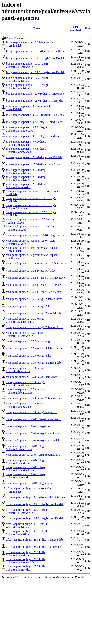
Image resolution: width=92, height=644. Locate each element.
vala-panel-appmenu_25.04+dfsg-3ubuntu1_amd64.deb (25, 462)
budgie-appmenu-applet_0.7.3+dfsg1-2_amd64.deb (35, 58)
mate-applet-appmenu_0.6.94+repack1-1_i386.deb (35, 115)
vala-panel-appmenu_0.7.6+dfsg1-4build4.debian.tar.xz (26, 370)
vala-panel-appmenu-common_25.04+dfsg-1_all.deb (36, 235)
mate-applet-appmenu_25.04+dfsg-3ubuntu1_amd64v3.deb (26, 179)
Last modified (75, 28)
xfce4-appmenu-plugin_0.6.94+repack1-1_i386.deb (36, 497)
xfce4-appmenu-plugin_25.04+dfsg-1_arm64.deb (34, 547)
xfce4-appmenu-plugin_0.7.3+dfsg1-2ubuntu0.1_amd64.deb (27, 511)
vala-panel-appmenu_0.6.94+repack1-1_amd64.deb (36, 278)
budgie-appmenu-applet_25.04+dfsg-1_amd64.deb (35, 94)
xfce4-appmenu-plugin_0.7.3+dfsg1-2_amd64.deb (35, 504)
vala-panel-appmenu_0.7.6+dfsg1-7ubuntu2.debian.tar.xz (26, 391)
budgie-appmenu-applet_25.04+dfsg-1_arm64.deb (35, 101)
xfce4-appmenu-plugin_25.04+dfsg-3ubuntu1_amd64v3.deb (27, 561)
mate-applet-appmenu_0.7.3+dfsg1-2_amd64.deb (34, 122)
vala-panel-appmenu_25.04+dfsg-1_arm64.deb (33, 441)
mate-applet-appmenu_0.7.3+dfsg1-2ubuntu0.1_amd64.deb (27, 129)
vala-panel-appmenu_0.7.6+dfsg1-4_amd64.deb (33, 363)
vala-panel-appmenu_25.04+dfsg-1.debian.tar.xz (34, 419)
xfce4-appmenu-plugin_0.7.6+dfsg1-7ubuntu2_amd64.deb (27, 533)
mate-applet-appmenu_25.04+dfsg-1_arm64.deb (34, 164)
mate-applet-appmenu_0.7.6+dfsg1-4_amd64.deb (34, 136)
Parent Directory (16, 38)
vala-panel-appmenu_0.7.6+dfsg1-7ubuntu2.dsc (33, 398)
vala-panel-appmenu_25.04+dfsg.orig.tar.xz (31, 483)
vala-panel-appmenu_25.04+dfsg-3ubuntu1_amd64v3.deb (25, 469)
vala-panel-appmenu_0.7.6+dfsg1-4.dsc (29, 356)
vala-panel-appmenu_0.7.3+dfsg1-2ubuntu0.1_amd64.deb (26, 334)
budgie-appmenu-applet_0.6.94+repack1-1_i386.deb (36, 51)
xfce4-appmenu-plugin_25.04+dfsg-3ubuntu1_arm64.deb (27, 568)
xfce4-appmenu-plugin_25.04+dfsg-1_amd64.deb (34, 540)
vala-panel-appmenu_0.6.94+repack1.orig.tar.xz (33, 292)
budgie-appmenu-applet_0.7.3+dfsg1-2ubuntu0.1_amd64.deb (28, 65)
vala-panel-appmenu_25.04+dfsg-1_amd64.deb (33, 433)
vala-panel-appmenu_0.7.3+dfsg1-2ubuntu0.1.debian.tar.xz (26, 320)
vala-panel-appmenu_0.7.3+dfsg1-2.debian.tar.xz (34, 299)
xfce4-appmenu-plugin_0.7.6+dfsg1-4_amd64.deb (35, 518)
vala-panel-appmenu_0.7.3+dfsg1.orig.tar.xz (31, 341)
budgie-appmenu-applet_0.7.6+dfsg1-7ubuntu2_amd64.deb (28, 86)
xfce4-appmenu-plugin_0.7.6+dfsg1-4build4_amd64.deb (27, 525)
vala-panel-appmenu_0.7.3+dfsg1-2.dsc (29, 306)
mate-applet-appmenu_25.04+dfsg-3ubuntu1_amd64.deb (26, 171)
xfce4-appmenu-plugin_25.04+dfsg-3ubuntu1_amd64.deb (27, 554)
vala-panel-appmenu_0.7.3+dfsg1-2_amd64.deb (33, 313)
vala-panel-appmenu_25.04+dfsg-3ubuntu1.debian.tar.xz (25, 448)
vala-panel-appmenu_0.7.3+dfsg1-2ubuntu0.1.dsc (34, 327)
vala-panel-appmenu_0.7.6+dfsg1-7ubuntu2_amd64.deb (26, 405)
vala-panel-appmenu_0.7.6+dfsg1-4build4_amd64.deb (26, 384)
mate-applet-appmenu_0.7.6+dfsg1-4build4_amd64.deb (27, 143)
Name (36, 28)
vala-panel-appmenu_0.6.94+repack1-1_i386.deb (34, 285)
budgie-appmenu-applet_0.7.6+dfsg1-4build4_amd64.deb (28, 79)
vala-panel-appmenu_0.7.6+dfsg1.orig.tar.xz (31, 412)
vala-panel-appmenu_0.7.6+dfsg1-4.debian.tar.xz (34, 348)
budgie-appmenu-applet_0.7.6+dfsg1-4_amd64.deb (35, 72)
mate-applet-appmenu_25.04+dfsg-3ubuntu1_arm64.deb (26, 186)
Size (87, 28)
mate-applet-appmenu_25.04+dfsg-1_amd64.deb (34, 157)
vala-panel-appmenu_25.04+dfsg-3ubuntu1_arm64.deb (25, 476)
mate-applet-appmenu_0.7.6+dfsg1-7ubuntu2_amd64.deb (27, 150)
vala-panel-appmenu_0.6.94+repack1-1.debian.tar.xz (36, 263)
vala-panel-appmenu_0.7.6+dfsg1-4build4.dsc (32, 377)
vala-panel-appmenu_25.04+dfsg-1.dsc (28, 426)
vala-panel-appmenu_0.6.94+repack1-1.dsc (31, 271)
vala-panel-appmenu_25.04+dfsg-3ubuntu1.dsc (33, 455)
